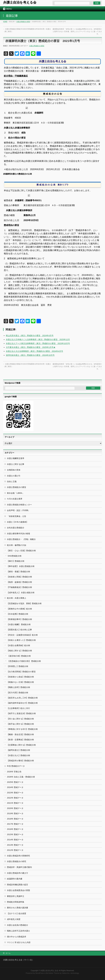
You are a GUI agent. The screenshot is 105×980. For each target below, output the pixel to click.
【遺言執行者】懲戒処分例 (19, 656)
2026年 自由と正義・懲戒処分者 (21, 777)
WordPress (40, 973)
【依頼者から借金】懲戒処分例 (20, 677)
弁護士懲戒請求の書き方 (17, 873)
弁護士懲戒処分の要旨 (23, 22)
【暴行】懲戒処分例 (16, 561)
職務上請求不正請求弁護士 (18, 931)
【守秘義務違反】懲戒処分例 (19, 587)
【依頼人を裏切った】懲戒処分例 (21, 640)
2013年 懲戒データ (15, 845)
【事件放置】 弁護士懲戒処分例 (21, 566)
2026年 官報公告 (14, 772)
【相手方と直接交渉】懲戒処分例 (21, 713)
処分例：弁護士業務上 (17, 598)
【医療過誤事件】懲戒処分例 (19, 619)
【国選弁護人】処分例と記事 (19, 630)
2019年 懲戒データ (15, 813)
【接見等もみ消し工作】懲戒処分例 (22, 698)
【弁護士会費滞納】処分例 (18, 645)
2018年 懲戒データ (15, 819)
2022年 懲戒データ (15, 798)
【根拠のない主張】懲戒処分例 (20, 682)
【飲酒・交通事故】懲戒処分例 (20, 740)
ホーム (8, 953)
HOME (5, 22)
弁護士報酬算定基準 (16, 458)
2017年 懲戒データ (15, 824)
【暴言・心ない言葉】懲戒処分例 (21, 551)
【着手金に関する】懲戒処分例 (20, 724)
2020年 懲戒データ (15, 808)
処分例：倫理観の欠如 (17, 545)
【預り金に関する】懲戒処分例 (20, 719)
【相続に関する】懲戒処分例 (19, 651)
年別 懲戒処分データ (16, 766)
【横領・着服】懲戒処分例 (18, 572)
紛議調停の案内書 (15, 879)
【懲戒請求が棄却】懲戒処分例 (20, 761)
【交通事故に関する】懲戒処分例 (21, 745)
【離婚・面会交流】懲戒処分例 (20, 734)
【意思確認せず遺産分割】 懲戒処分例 (24, 661)
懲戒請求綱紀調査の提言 (17, 885)
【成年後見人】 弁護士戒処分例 (21, 593)
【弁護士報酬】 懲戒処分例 (19, 624)
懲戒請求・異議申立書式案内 (19, 867)
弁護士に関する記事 (16, 464)
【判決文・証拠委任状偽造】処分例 (22, 635)
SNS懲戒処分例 (14, 556)
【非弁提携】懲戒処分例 (17, 614)
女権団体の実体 (14, 470)
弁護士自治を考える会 (20, 2)
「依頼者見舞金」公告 (17, 516)
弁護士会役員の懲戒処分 (17, 925)
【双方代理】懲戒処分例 (17, 693)
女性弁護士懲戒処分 (16, 528)
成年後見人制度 (14, 919)
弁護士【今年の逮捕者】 (17, 522)
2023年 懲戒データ (15, 793)
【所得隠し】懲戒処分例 (17, 666)
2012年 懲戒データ (15, 850)
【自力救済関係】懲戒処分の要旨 (21, 672)
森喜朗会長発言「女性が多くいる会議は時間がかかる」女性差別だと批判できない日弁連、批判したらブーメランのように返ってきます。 (77, 31)
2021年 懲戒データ (15, 803)
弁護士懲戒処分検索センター (19, 505)
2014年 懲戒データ (15, 840)
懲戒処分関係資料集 (16, 902)
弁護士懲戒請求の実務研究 (18, 856)
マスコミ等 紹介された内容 (19, 942)
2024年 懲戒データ (15, 787)
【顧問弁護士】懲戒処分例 (18, 750)
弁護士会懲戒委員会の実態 (18, 890)
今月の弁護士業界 (15, 499)
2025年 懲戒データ (15, 782)
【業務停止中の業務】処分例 (19, 609)
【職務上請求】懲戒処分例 (18, 687)
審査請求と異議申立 (16, 896)
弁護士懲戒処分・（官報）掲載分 (21, 539)
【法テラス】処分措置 (17, 913)
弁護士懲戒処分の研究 (17, 861)
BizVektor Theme (53, 973)
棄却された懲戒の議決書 (17, 908)
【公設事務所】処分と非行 (18, 708)
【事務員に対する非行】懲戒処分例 (22, 729)
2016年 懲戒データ (15, 829)
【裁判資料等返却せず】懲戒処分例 (22, 703)
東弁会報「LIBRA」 (16, 493)
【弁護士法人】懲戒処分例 (18, 755)
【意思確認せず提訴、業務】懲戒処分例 (24, 603)
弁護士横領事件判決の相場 (18, 534)
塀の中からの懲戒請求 (17, 937)
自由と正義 (12, 481)
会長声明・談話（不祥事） (18, 510)
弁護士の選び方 (14, 476)
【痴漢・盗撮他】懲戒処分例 (19, 582)
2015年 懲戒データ (15, 834)
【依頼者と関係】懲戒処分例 (19, 577)
